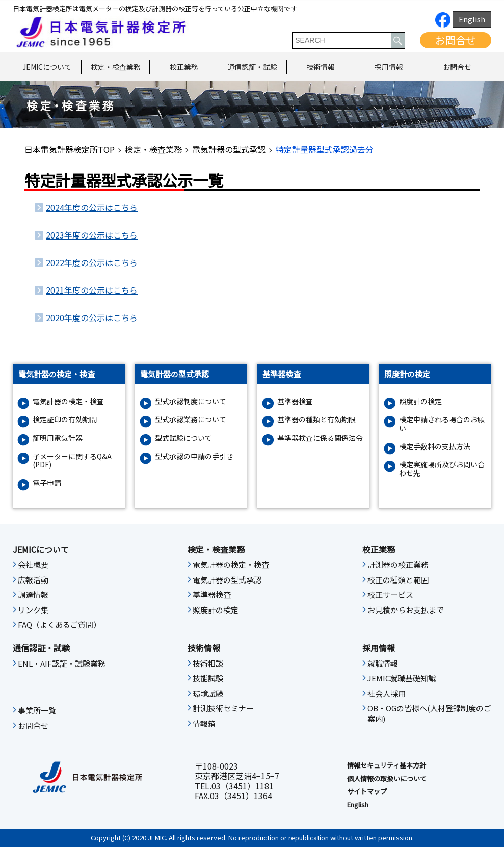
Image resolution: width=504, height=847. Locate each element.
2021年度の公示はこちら (92, 290)
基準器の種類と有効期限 (316, 420)
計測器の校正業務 (398, 565)
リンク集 (33, 610)
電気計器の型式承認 (229, 149)
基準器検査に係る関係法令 (320, 438)
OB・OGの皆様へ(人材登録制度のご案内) (429, 713)
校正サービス (390, 595)
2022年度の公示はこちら (92, 262)
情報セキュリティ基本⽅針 (387, 765)
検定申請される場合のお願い (442, 424)
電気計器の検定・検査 (68, 401)
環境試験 (208, 694)
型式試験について (183, 438)
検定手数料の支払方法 (435, 447)
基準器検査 (295, 401)
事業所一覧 (37, 710)
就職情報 (383, 664)
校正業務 (184, 67)
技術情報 (321, 67)
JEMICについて (47, 67)
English (472, 19)
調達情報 (33, 595)
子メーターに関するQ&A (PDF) (72, 461)
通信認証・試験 (252, 67)
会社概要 (33, 565)
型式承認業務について (191, 420)
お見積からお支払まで (406, 610)
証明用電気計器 (58, 438)
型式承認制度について (191, 401)
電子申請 (47, 483)
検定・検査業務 (116, 67)
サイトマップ (367, 791)
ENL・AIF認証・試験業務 (62, 664)
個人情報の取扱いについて (387, 779)
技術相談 (208, 664)
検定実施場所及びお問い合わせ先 (442, 469)
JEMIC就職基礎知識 (402, 678)
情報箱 (204, 724)
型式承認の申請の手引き (194, 456)
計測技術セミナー (223, 708)
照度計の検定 (420, 401)
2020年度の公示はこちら (92, 317)
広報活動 (33, 580)
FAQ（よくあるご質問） (59, 625)
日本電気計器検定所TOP (70, 149)
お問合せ (456, 40)
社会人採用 (387, 694)
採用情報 (389, 67)
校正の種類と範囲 (398, 580)
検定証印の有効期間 (65, 420)
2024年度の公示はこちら (92, 207)
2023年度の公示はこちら (92, 235)
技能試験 (208, 678)
